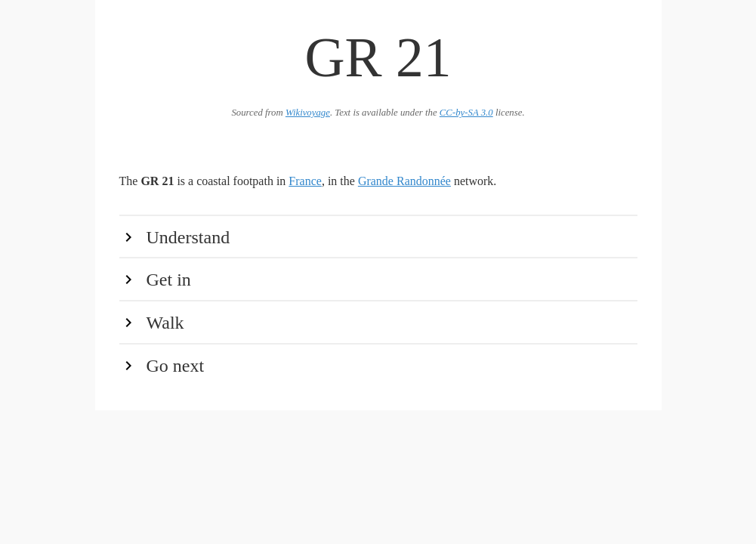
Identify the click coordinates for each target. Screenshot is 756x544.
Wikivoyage (308, 113)
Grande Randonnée (404, 181)
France (305, 181)
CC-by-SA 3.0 (466, 113)
